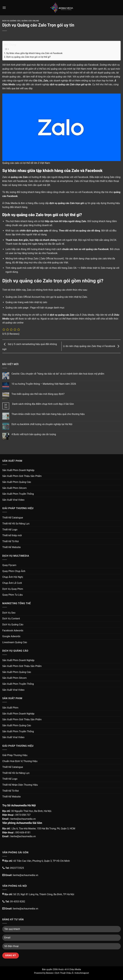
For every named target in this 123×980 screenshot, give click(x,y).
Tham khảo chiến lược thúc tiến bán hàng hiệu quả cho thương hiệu (48, 414)
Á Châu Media (74, 969)
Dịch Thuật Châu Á (64, 973)
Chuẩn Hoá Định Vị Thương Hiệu (20, 761)
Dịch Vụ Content (11, 619)
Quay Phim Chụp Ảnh (14, 571)
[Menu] (4, 8)
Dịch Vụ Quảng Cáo (11, 21)
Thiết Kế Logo (10, 530)
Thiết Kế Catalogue (13, 518)
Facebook (93, 65)
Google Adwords (11, 636)
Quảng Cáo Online (30, 21)
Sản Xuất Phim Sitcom (15, 488)
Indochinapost (82, 973)
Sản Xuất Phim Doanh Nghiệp (18, 470)
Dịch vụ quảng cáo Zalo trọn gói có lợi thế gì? (28, 57)
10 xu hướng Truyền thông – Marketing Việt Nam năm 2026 (44, 384)
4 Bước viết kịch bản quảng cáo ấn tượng (34, 434)
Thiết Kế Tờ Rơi (11, 541)
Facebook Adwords (13, 631)
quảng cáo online (14, 323)
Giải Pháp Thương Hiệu (15, 755)
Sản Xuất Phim (10, 708)
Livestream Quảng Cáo (15, 642)
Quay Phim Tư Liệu (13, 595)
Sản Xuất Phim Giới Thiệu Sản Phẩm (22, 476)
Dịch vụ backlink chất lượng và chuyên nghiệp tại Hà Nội (42, 424)
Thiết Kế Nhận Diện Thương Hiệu (20, 785)
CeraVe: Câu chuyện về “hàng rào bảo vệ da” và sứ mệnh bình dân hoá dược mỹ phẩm (58, 374)
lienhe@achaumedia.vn (23, 819)
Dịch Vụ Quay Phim (13, 589)
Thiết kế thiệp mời (12, 535)
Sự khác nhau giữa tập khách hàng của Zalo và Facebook (34, 53)
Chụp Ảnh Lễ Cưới (12, 583)
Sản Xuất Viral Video (13, 500)
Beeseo (50, 973)
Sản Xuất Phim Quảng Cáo (17, 482)
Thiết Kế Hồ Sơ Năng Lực (16, 524)
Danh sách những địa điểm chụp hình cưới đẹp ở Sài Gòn (43, 404)
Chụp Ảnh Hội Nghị (13, 577)
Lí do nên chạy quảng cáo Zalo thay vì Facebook (92, 346)
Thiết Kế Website (12, 547)
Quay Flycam (9, 565)
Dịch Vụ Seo (9, 613)
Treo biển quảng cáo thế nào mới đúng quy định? (38, 394)
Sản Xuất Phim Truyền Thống (18, 494)
